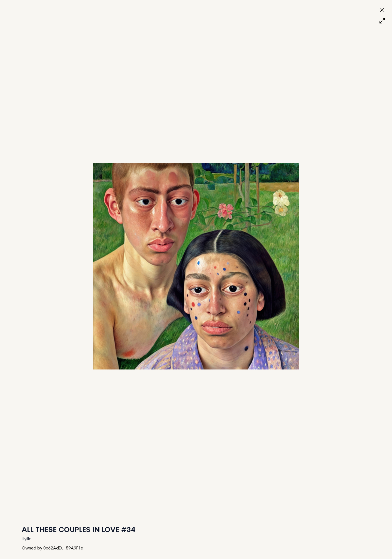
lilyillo (27, 539)
